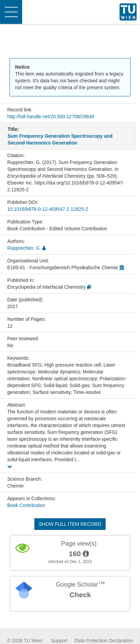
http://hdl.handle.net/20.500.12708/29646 (51, 117)
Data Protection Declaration (104, 641)
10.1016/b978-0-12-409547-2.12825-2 (48, 209)
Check (80, 595)
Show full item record (70, 524)
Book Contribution (26, 505)
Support (59, 641)
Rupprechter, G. (24, 248)
